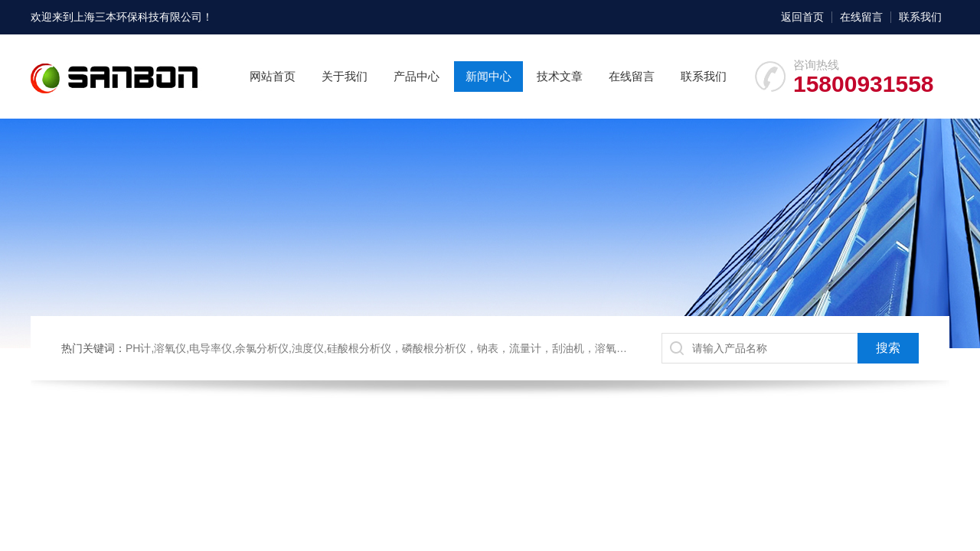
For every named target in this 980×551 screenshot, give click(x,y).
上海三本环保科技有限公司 (138, 17)
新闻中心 (488, 76)
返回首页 (802, 17)
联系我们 (920, 17)
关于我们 (345, 76)
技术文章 (560, 76)
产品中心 (416, 76)
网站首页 (273, 76)
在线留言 (861, 17)
